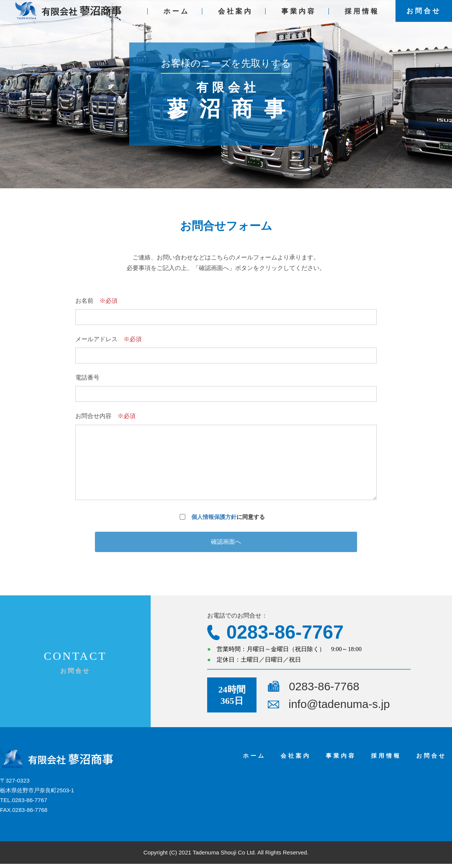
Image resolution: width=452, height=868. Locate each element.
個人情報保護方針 (214, 517)
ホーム (176, 15)
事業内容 (299, 15)
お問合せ (424, 15)
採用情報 (362, 15)
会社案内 (235, 15)
